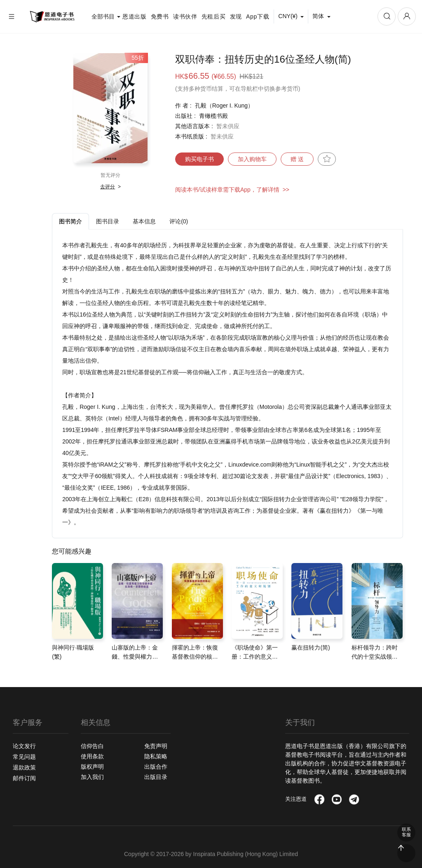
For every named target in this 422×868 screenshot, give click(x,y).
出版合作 (156, 767)
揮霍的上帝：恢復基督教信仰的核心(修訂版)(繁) (195, 657)
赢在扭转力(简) (311, 647)
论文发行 (24, 746)
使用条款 (92, 756)
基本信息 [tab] (144, 221)
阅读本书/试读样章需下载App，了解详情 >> (232, 190)
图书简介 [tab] (70, 221)
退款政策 (24, 767)
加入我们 (92, 777)
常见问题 (24, 757)
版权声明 (92, 767)
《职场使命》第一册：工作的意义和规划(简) (255, 657)
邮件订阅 (24, 778)
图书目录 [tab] (108, 221)
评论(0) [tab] (179, 221)
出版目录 (156, 777)
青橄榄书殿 (213, 116)
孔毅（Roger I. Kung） (224, 106)
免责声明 (156, 746)
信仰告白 (92, 746)
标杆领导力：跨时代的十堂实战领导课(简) (375, 657)
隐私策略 (156, 756)
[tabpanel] (227, 384)
